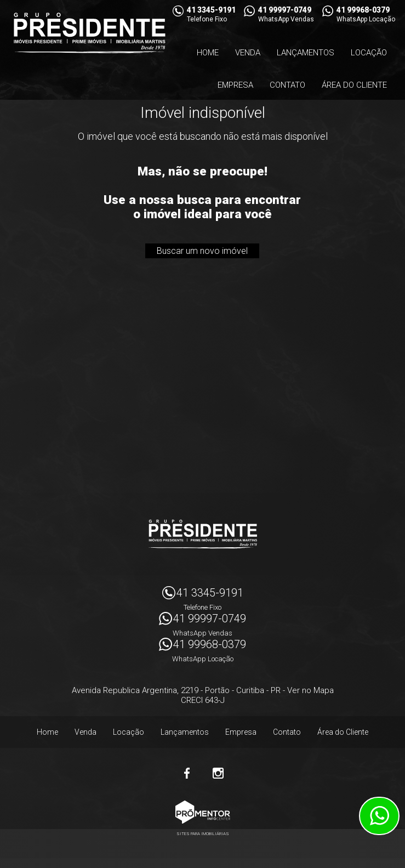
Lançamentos (306, 53)
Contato (287, 85)
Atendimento (379, 816)
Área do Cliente (354, 85)
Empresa (235, 85)
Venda (248, 53)
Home (208, 53)
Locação (369, 53)
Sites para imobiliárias (203, 834)
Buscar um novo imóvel (202, 251)
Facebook (187, 773)
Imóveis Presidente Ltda (203, 534)
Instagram (218, 773)
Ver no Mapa (310, 690)
